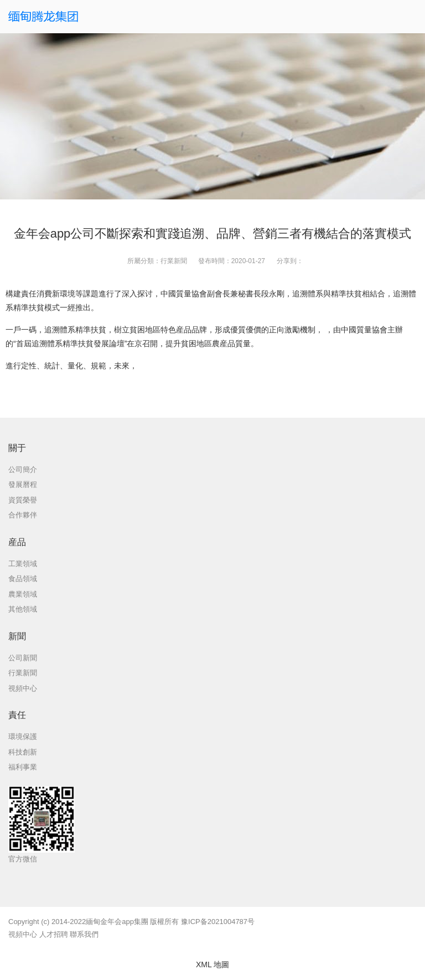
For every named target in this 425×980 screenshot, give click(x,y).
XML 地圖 (212, 964)
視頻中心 (23, 934)
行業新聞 (174, 261)
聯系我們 (84, 934)
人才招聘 (54, 934)
